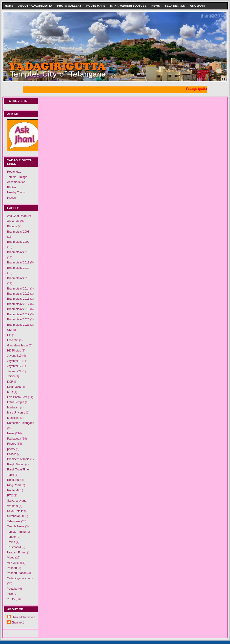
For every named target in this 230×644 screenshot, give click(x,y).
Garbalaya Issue (18, 346)
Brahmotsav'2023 (18, 325)
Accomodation (16, 182)
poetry (11, 449)
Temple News (16, 526)
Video (11, 558)
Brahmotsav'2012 (18, 268)
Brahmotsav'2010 (18, 252)
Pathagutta (14, 439)
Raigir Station (16, 464)
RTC (10, 496)
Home (9, 6)
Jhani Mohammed (23, 617)
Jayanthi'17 (14, 366)
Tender (11, 537)
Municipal (13, 418)
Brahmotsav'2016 (18, 299)
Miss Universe (16, 413)
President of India (18, 459)
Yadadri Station (17, 573)
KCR (10, 382)
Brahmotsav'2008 (18, 232)
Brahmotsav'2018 (18, 309)
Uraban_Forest (17, 552)
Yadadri (12, 568)
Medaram (13, 408)
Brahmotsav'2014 (18, 289)
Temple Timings (17, 177)
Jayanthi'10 (14, 356)
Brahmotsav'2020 (18, 319)
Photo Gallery (69, 6)
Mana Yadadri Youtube (128, 6)
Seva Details (175, 6)
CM (9, 330)
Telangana (14, 521)
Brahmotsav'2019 (18, 314)
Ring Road (14, 485)
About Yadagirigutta (35, 6)
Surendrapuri (15, 516)
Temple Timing (16, 532)
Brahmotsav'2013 (18, 278)
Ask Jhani (197, 6)
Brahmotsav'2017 (18, 304)
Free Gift (13, 340)
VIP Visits (13, 563)
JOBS (11, 376)
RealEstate (14, 480)
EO (9, 335)
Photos (12, 187)
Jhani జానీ (18, 623)
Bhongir (12, 226)
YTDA (11, 599)
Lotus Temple (16, 402)
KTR (10, 392)
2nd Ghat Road (17, 216)
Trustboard (14, 547)
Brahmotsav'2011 (18, 263)
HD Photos (14, 351)
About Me (13, 221)
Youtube (12, 589)
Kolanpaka (14, 387)
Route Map (14, 172)
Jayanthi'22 (14, 371)
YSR (10, 594)
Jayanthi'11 (14, 361)
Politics (12, 454)
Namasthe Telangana (21, 423)
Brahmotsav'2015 (18, 294)
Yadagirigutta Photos (20, 578)
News (156, 6)
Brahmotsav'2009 (18, 242)
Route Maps (96, 6)
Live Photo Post (17, 397)
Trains (11, 542)
